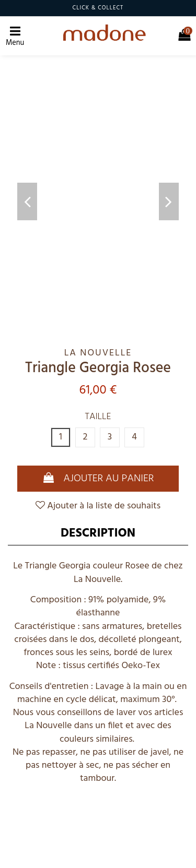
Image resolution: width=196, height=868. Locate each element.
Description (98, 534)
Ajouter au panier (98, 479)
